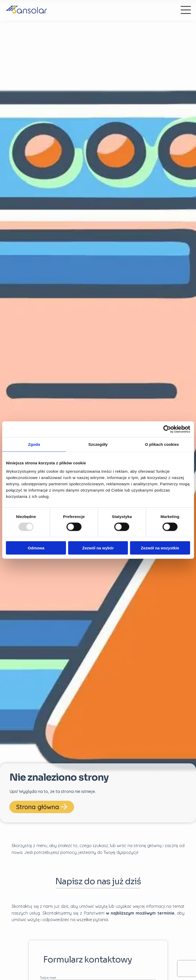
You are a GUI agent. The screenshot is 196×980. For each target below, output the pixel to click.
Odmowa (36, 548)
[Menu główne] (186, 10)
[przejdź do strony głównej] (87, 10)
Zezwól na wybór (98, 548)
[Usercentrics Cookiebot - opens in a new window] (167, 429)
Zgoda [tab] (34, 444)
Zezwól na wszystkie (160, 548)
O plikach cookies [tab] (162, 444)
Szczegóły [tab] (98, 444)
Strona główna (42, 807)
